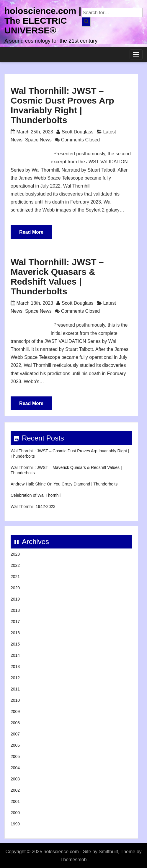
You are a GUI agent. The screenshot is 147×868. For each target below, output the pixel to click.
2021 (15, 577)
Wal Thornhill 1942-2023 (33, 506)
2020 (15, 588)
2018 (15, 610)
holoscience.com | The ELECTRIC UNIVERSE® (43, 21)
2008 (15, 723)
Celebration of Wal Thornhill (36, 495)
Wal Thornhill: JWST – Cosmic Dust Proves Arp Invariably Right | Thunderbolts (62, 105)
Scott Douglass (78, 132)
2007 (15, 734)
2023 (15, 554)
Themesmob (74, 860)
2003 (15, 779)
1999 (15, 824)
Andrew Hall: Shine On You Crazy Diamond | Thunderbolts (64, 484)
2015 (15, 644)
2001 (15, 801)
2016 (15, 633)
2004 (15, 768)
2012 (15, 678)
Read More (31, 232)
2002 (15, 790)
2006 (15, 745)
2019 (15, 599)
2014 (15, 655)
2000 (15, 813)
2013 (15, 667)
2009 (15, 711)
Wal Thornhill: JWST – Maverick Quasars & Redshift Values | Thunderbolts (57, 277)
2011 (15, 689)
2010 (15, 700)
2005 (15, 756)
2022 (15, 565)
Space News (38, 140)
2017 (15, 622)
